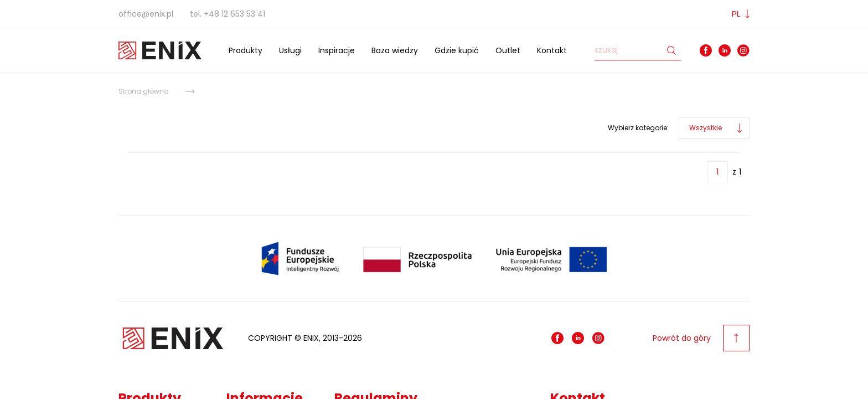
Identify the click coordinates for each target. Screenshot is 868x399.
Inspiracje (337, 50)
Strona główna (144, 91)
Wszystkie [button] (706, 128)
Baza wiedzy (395, 50)
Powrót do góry (701, 338)
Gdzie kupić (457, 50)
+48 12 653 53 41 (234, 14)
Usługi (290, 50)
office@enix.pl (146, 14)
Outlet (508, 50)
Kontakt (552, 50)
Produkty (246, 50)
